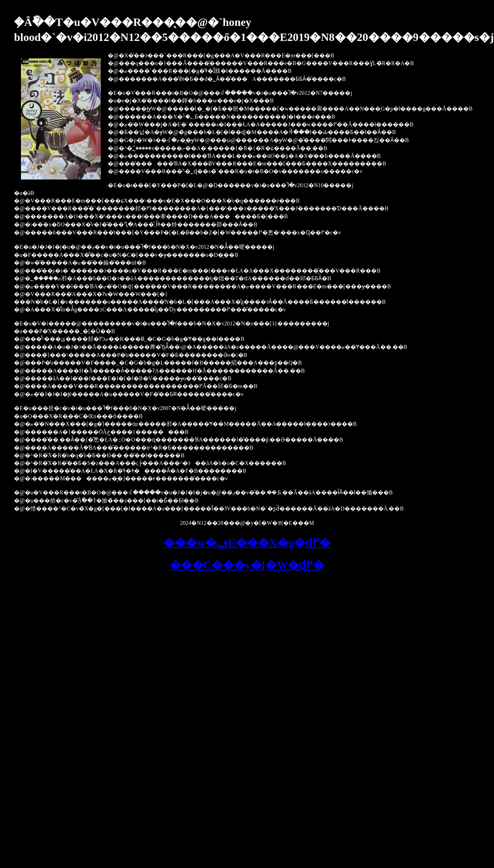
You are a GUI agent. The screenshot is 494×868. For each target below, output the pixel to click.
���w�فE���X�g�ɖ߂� (247, 543)
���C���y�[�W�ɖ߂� (247, 565)
